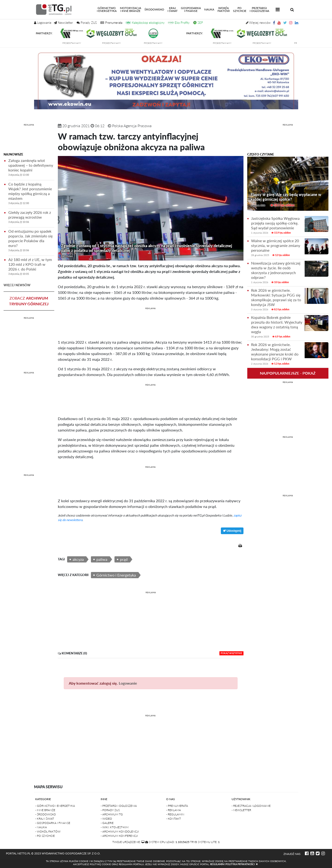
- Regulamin (175, 814)
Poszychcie (240, 9)
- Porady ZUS (110, 810)
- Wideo (106, 819)
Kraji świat (173, 9)
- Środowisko (46, 814)
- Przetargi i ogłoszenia (119, 806)
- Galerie (107, 823)
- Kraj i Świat (45, 819)
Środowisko (154, 9)
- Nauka (41, 827)
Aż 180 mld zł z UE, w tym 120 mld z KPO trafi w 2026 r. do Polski (31, 267)
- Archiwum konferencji (119, 836)
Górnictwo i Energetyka (116, 575)
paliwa (102, 559)
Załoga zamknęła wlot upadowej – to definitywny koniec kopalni (31, 168)
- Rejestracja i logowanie (251, 806)
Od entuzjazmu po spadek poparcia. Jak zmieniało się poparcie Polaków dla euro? (31, 241)
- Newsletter (241, 810)
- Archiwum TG (112, 814)
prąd (124, 559)
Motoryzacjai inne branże (131, 9)
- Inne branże (45, 810)
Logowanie (128, 683)
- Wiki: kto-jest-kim (115, 827)
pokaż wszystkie (231, 653)
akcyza (78, 559)
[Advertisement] (29, 139)
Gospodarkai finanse (191, 9)
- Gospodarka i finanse (53, 823)
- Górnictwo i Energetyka (55, 806)
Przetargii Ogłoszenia (259, 9)
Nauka (209, 9)
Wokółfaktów (224, 9)
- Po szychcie (45, 836)
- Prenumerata (177, 806)
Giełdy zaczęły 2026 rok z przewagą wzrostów (31, 218)
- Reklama (173, 810)
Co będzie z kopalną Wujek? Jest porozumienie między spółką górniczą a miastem (31, 194)
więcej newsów (17, 285)
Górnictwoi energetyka (108, 9)
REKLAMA (29, 125)
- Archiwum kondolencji (120, 831)
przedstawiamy (75, 43)
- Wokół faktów (48, 831)
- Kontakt (173, 819)
